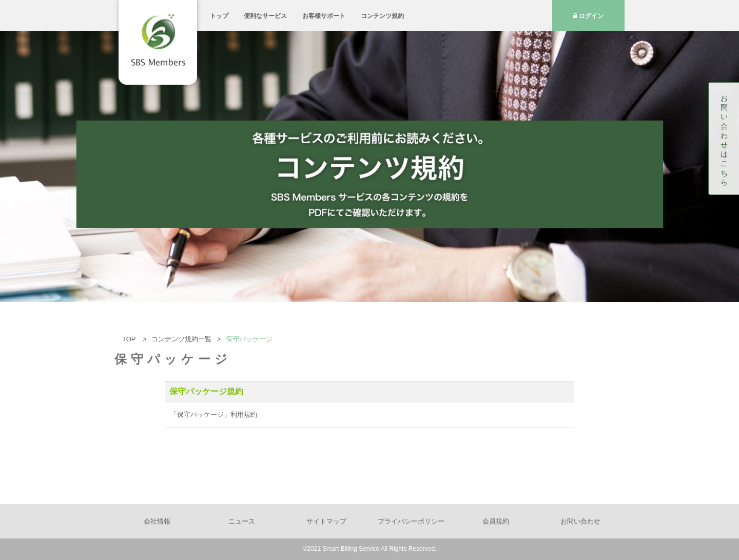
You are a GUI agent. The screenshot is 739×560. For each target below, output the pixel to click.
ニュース (242, 521)
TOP (130, 339)
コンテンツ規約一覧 (181, 339)
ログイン (588, 16)
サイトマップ (326, 521)
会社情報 (157, 521)
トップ (219, 16)
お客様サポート (324, 16)
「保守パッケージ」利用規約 (214, 414)
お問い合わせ (580, 521)
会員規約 (496, 521)
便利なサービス (265, 16)
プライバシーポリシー (411, 521)
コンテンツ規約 (382, 16)
